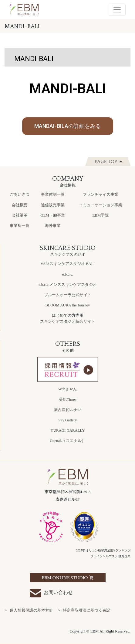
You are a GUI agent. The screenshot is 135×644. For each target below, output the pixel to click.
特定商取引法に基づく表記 (86, 610)
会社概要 (20, 205)
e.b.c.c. (68, 274)
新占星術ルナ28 (68, 410)
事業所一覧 (20, 226)
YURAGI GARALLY (68, 430)
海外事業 (53, 226)
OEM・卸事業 (52, 215)
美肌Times (68, 400)
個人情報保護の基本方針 (31, 610)
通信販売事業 (53, 205)
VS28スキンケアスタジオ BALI (67, 264)
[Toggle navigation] (117, 10)
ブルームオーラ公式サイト (68, 295)
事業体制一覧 (53, 195)
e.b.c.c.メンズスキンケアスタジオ (68, 285)
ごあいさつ (20, 195)
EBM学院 (101, 215)
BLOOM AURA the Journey (68, 305)
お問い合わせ (51, 593)
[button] (68, 126)
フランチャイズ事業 (101, 195)
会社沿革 (20, 215)
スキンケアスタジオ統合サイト (68, 322)
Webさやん (68, 389)
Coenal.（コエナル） (67, 441)
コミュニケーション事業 (101, 205)
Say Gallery (68, 420)
